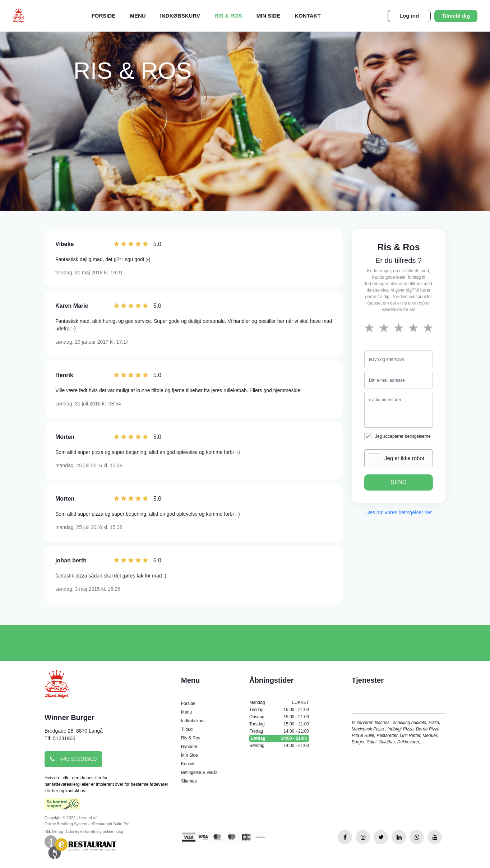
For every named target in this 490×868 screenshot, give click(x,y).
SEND (398, 482)
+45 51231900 (73, 759)
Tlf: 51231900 (60, 738)
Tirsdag (279, 710)
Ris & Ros (228, 16)
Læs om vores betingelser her (399, 512)
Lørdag (279, 738)
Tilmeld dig (456, 16)
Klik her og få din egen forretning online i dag (84, 831)
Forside (104, 16)
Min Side (269, 16)
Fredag (279, 731)
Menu (138, 16)
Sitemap (189, 781)
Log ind (409, 16)
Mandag (279, 702)
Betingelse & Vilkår (199, 772)
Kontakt (308, 16)
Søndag (279, 746)
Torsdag (279, 724)
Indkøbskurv (180, 16)
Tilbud (187, 729)
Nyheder (189, 747)
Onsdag (279, 717)
